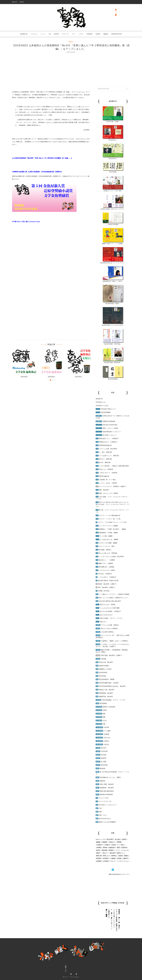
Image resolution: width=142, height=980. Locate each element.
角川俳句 (101, 748)
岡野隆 (119, 842)
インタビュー (34, 34)
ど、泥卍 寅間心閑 (104, 452)
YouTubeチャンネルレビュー (106, 805)
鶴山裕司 (113, 853)
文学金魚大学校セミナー (106, 409)
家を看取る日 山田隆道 (105, 567)
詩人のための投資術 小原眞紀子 (108, 611)
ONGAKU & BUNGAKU (104, 795)
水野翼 (119, 858)
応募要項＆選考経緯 (105, 421)
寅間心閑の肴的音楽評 (105, 791)
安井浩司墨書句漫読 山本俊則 (107, 683)
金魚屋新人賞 (24, 34)
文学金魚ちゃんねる (102, 406)
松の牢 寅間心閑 (103, 462)
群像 (100, 717)
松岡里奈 (99, 858)
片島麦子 (107, 845)
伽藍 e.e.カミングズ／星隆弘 (107, 493)
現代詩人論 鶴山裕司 (104, 662)
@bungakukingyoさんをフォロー (119, 874)
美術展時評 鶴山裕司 (105, 788)
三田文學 (102, 727)
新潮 (100, 714)
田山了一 (106, 853)
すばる (101, 720)
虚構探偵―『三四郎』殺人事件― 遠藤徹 (111, 529)
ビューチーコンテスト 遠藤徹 (107, 526)
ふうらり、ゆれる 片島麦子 (106, 483)
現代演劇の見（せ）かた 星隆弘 (108, 777)
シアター (81, 34)
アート (74, 34)
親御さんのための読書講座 (106, 822)
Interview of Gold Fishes (106, 425)
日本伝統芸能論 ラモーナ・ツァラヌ (111, 700)
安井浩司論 (101, 676)
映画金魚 (101, 768)
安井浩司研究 (101, 673)
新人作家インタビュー (106, 435)
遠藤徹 (98, 842)
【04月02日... (79, 377)
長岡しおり (106, 856)
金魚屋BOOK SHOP (66, 969)
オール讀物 (103, 731)
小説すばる (103, 738)
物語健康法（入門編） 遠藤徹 (107, 533)
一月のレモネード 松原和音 (106, 473)
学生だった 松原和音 (104, 469)
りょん (126, 861)
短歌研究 (101, 758)
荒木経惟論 (101, 703)
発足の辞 (15, 2)
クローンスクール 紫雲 (105, 546)
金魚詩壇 (56, 34)
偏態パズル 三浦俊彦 (104, 563)
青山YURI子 (110, 839)
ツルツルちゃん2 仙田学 (105, 570)
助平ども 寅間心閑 (104, 459)
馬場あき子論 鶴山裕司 (105, 690)
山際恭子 (125, 858)
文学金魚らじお (101, 402)
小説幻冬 (102, 744)
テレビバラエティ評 (103, 801)
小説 (50, 34)
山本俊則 (106, 861)
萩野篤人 (114, 856)
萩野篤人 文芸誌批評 (106, 707)
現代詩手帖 (102, 765)
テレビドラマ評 (102, 798)
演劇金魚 (101, 781)
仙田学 (98, 850)
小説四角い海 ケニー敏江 (106, 480)
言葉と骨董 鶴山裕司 (105, 784)
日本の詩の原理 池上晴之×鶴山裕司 (108, 601)
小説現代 (102, 741)
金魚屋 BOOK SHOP (117, 34)
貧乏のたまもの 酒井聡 (105, 605)
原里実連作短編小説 (104, 445)
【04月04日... (51, 377)
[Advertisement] (71, 68)
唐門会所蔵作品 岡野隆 (105, 679)
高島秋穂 (104, 850)
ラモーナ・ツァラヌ (116, 861)
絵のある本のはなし (104, 818)
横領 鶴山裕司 (102, 490)
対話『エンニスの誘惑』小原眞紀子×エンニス (112, 598)
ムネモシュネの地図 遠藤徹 (106, 543)
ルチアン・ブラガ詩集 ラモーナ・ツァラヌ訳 (111, 522)
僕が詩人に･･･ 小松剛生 (105, 560)
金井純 (113, 845)
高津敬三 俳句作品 (103, 591)
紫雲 (118, 848)
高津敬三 (111, 850)
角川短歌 (101, 755)
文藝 (100, 724)
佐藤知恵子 (112, 848)
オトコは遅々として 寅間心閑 (107, 456)
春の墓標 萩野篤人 (104, 550)
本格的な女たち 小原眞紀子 (106, 442)
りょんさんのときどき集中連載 (108, 608)
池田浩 (124, 839)
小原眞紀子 (99, 845)
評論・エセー (101, 815)
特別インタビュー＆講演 (107, 428)
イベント (43, 34)
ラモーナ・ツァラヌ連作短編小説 (108, 515)
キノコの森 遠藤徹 (104, 536)
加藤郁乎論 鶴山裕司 (104, 696)
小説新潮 (102, 734)
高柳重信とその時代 (104, 669)
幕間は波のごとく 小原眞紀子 (107, 438)
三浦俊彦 (113, 858)
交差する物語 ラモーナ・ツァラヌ (109, 618)
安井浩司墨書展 (103, 412)
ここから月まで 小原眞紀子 (106, 577)
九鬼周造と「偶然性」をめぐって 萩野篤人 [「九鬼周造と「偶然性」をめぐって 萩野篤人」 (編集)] (115, 641)
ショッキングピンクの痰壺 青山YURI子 (110, 557)
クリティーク (65, 34)
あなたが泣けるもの (104, 615)
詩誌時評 (98, 34)
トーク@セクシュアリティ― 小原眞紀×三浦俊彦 (112, 594)
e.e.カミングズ (101, 839)
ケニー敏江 (121, 845)
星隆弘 (126, 856)
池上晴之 (118, 839)
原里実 (121, 856)
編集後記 (106, 34)
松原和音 (106, 858)
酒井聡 (105, 848)
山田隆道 (99, 861)
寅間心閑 (99, 856)
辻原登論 (101, 659)
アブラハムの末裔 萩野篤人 (107, 625)
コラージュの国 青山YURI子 (106, 449)
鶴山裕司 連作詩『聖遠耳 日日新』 (108, 581)
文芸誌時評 (90, 34)
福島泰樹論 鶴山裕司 (104, 693)
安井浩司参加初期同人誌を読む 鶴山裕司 (111, 686)
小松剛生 (99, 848)
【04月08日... (24, 377)
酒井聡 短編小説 (102, 476)
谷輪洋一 (99, 853)
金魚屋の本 (99, 399)
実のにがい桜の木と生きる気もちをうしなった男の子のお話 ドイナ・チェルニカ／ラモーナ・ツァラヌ (113, 504)
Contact (22, 2)
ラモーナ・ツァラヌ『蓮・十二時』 (109, 519)
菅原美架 (124, 848)
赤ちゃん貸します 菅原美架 (106, 553)
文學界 (101, 710)
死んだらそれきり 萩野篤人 (107, 628)
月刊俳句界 (102, 751)
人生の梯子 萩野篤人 (105, 632)
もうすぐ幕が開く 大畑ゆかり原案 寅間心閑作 (112, 466)
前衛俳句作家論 (102, 666)
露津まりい (121, 853)
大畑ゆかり (112, 842)
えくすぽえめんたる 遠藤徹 (107, 539)
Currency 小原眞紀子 (104, 574)
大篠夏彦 (104, 842)
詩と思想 (101, 762)
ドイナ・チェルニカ (122, 850)
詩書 (99, 812)
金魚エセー (101, 622)
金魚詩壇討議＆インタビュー (108, 432)
